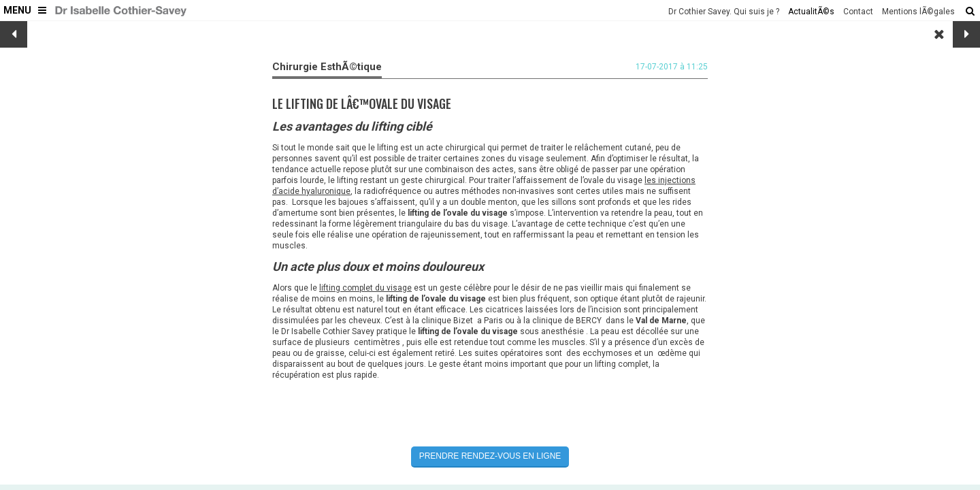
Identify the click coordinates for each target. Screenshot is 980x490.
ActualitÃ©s (811, 12)
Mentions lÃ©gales (918, 12)
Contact (858, 12)
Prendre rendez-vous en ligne (490, 456)
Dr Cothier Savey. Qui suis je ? (724, 12)
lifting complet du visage (365, 288)
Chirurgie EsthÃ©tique (327, 67)
